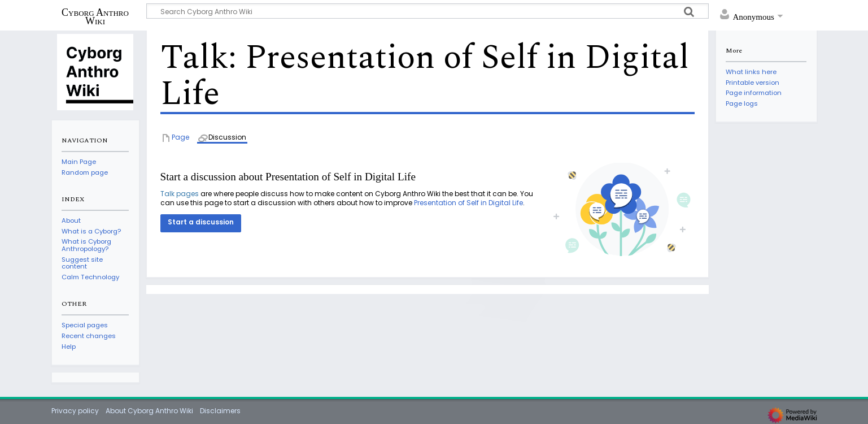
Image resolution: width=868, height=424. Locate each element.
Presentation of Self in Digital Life (468, 203)
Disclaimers (220, 411)
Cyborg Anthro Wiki (95, 16)
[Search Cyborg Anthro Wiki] (428, 11)
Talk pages (180, 194)
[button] (201, 223)
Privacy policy (75, 411)
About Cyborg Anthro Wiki (149, 411)
